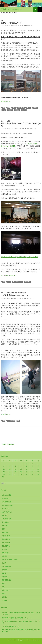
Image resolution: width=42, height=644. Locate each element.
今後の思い (5, 526)
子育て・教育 (14, 293)
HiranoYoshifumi (18, 26)
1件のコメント (30, 298)
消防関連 (4, 570)
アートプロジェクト (18, 282)
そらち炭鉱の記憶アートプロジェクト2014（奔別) (21, 125)
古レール (29, 108)
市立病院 (4, 549)
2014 (9, 108)
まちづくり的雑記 (5, 121)
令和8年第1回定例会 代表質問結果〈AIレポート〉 (17, 618)
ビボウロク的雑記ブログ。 (12, 23)
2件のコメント (30, 26)
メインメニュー (40, 9)
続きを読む (6, 101)
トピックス (5, 515)
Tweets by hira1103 (8, 444)
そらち (9, 282)
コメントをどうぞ (31, 129)
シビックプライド (7, 512)
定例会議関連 (6, 539)
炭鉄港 (4, 573)
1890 (4, 108)
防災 (3, 587)
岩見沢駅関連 (6, 543)
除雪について (6, 590)
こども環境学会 (11, 421)
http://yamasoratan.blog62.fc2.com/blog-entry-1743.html (20, 257)
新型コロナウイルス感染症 (10, 560)
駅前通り (4, 597)
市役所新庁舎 (6, 546)
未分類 (4, 563)
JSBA (14, 108)
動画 (3, 529)
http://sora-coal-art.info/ (9, 276)
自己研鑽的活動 (22, 293)
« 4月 (2, 477)
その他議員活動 (6, 502)
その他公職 (5, 498)
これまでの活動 (6, 495)
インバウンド (6, 509)
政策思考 (4, 556)
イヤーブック (21, 108)
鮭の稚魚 (4, 600)
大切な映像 (5, 532)
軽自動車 (24, 110)
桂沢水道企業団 (6, 566)
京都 (18, 421)
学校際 (4, 110)
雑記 (2, 20)
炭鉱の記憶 (28, 282)
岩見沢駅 (10, 110)
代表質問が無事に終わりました (11, 626)
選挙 (3, 583)
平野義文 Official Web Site (11, 9)
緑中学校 (17, 110)
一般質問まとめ (6, 519)
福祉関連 (4, 577)
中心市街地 (5, 522)
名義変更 (35, 108)
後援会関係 (5, 553)
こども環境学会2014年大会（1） (15, 295)
